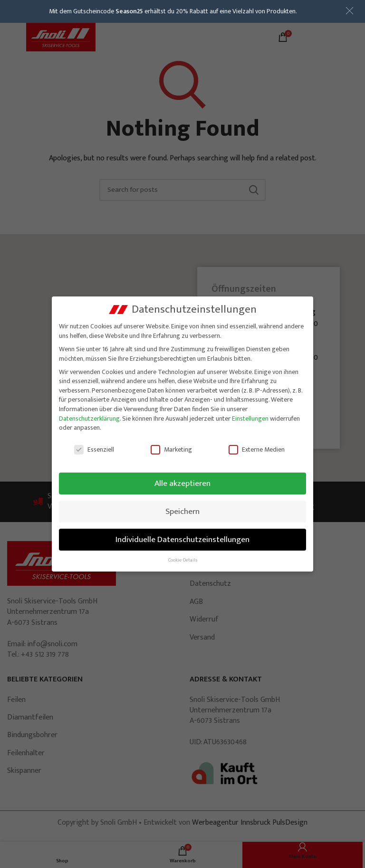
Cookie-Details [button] (183, 560)
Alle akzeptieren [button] (182, 483)
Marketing (171, 449)
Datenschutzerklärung (89, 419)
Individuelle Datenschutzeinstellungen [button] (182, 539)
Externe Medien (257, 449)
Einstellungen (250, 419)
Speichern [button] (182, 511)
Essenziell (94, 449)
